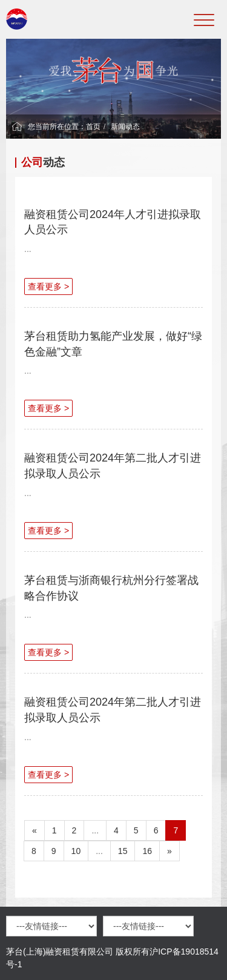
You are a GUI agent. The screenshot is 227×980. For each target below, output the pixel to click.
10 (76, 851)
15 (123, 851)
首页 (93, 127)
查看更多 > (48, 286)
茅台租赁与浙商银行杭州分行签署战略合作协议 (111, 588)
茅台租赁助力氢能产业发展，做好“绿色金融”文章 (113, 344)
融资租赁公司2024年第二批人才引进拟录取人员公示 (113, 466)
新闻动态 (125, 127)
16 (147, 851)
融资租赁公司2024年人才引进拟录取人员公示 (113, 222)
